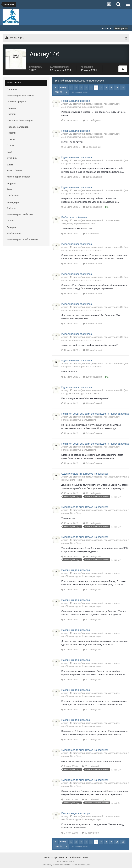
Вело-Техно (90, 222)
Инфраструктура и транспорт (87, 162)
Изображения (14, 231)
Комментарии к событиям (20, 213)
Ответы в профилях (17, 100)
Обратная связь (79, 856)
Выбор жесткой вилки (74, 216)
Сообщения (13, 194)
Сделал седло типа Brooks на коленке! (85, 472)
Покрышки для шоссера (76, 99)
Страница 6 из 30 (81, 90)
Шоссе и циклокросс (93, 105)
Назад (63, 86)
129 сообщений (92, 175)
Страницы (12, 156)
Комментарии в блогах (19, 175)
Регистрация (121, 28)
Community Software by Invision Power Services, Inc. (66, 863)
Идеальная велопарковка (77, 156)
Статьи (10, 144)
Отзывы (11, 219)
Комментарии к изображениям (23, 238)
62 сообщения (92, 119)
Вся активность (15, 81)
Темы (10, 188)
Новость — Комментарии (20, 118)
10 (117, 86)
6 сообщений (91, 232)
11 (123, 86)
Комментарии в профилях (20, 93)
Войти (107, 28)
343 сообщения (92, 432)
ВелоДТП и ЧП (90, 418)
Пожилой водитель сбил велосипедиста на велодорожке (95, 412)
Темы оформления (56, 856)
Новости (11, 112)
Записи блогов (14, 169)
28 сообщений (92, 492)
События (12, 206)
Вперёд (58, 91)
